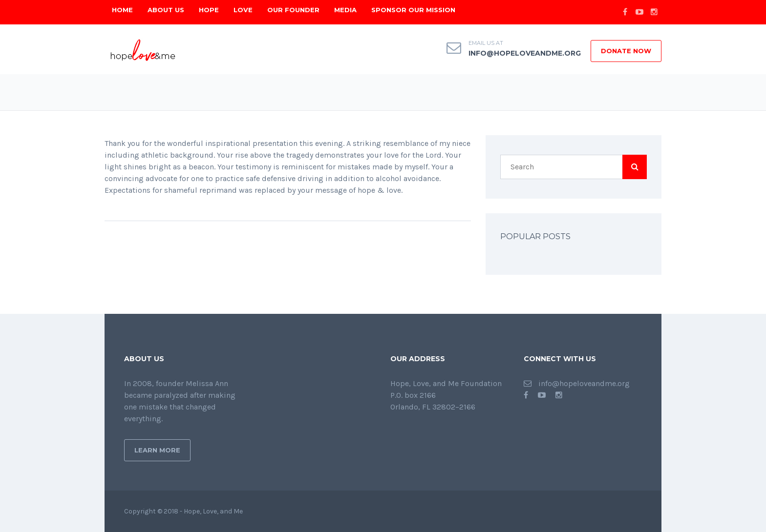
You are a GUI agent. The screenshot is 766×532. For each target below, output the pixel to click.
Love (243, 10)
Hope (209, 10)
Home (122, 10)
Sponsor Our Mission (413, 10)
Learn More (157, 450)
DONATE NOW (626, 51)
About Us (166, 10)
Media (345, 10)
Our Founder (293, 10)
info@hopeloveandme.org (525, 53)
